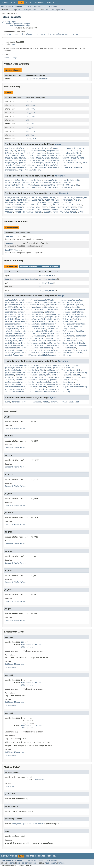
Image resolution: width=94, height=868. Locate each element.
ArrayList (10, 279)
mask (44, 155)
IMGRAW (52, 207)
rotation (20, 187)
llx (72, 185)
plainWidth (50, 163)
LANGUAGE (30, 209)
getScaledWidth (39, 321)
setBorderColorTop (56, 384)
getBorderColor (44, 368)
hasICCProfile (53, 326)
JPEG (80, 207)
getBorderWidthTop (79, 373)
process (54, 380)
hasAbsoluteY (38, 326)
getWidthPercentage (76, 324)
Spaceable (19, 34)
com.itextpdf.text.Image (20, 26)
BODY (28, 202)
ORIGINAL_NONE (77, 158)
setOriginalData (12, 348)
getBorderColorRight (35, 370)
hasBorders (82, 377)
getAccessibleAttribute (45, 300)
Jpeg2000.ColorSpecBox (37, 79)
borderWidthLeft (12, 185)
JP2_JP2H (31, 131)
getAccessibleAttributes (70, 300)
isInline (24, 329)
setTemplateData (49, 353)
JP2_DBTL (31, 109)
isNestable (27, 331)
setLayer (83, 345)
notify (46, 402)
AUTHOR (20, 202)
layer (31, 155)
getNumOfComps (46, 283)
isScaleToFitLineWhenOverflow (70, 331)
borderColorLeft (71, 180)
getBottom (9, 375)
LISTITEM (46, 209)
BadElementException (31, 644)
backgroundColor (12, 180)
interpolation (12, 155)
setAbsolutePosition (27, 338)
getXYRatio (10, 326)
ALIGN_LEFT (10, 200)
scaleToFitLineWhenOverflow (18, 167)
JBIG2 (73, 207)
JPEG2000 (9, 209)
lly (78, 185)
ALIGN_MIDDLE (23, 200)
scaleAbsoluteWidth (36, 336)
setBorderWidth (74, 384)
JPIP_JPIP (31, 139)
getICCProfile (12, 307)
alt (63, 148)
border (25, 180)
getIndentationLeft (70, 307)
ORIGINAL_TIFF (39, 160)
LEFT (38, 155)
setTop (66, 389)
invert (23, 155)
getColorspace (73, 302)
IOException (27, 647)
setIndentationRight (15, 345)
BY (15, 151)
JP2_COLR (31, 105)
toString (66, 392)
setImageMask (61, 343)
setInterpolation (55, 345)
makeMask (18, 333)
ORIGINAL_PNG (11, 160)
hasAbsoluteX (23, 326)
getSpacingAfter (69, 321)
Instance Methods (29, 267)
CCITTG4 (69, 205)
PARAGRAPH (65, 209)
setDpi (42, 343)
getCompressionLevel (34, 305)
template (68, 167)
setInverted (71, 345)
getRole (8, 321)
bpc (6, 151)
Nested (12, 10)
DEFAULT (78, 151)
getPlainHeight (45, 319)
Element (30, 34)
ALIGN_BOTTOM (27, 198)
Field (18, 10)
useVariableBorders (63, 187)
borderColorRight (13, 182)
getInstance (53, 309)
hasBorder (70, 377)
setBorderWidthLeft (37, 387)
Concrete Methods (49, 267)
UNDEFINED (36, 187)
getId (23, 307)
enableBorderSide (62, 365)
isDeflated (67, 326)
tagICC (62, 355)
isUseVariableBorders (26, 380)
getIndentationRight (15, 309)
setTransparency (66, 353)
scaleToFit (81, 336)
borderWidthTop (48, 185)
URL (16, 250)
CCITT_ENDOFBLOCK (13, 205)
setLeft (33, 389)
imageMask (40, 153)
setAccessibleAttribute (50, 338)
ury (50, 187)
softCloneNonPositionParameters (44, 392)
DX (28, 153)
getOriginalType (12, 319)
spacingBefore (55, 167)
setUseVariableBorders (16, 392)
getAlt (38, 302)
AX (80, 148)
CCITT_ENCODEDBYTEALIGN (59, 202)
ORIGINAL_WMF (54, 160)
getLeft (67, 375)
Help (55, 3)
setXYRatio (31, 355)
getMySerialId (62, 317)
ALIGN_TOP (50, 200)
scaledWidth (42, 165)
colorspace (23, 151)
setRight (43, 389)
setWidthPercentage (14, 355)
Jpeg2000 (9, 236)
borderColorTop (31, 182)
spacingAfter (40, 167)
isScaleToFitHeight (44, 331)
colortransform (38, 151)
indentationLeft (55, 153)
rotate (74, 380)
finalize (16, 402)
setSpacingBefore (31, 353)
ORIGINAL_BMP (75, 155)
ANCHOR (77, 200)
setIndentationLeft (78, 343)
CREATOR (30, 207)
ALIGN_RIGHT (37, 200)
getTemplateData (31, 324)
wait (65, 402)
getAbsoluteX (11, 300)
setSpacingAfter (12, 353)
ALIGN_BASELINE (12, 198)
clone (7, 402)
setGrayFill (22, 389)
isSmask (8, 333)
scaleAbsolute (48, 333)
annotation (72, 148)
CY (71, 151)
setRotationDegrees (14, 350)
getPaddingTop (29, 319)
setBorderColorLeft (14, 384)
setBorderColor (44, 382)
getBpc (62, 302)
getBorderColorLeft (14, 370)
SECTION (38, 212)
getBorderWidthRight (58, 373)
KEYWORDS (19, 209)
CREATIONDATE (18, 207)
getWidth (59, 377)
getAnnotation (50, 302)
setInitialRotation (36, 345)
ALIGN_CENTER (42, 198)
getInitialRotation (36, 309)
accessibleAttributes (38, 148)
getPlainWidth (61, 319)
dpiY (23, 153)
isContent (9, 380)
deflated (9, 153)
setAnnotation (34, 341)
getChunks (32, 375)
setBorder (30, 382)
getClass (26, 402)
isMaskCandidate (12, 331)
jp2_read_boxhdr (47, 290)
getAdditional (12, 302)
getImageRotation (50, 307)
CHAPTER (79, 205)
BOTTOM (61, 185)
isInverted (53, 329)
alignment (55, 148)
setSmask (83, 350)
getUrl (62, 324)
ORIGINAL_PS (25, 160)
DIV (37, 207)
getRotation (31, 377)
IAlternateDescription (67, 34)
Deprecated (40, 3)
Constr (25, 10)
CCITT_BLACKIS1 (39, 202)
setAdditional (70, 338)
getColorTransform (14, 305)
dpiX (17, 153)
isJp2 (42, 287)
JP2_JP (30, 120)
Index (49, 3)
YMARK (81, 212)
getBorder (30, 368)
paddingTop (24, 163)
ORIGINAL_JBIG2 (26, 158)
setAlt (22, 341)
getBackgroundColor (14, 368)
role (85, 163)
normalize (43, 380)
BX (11, 151)
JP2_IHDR (31, 116)
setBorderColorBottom (64, 382)
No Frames (39, 7)
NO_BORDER (9, 187)
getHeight (57, 375)
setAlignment (11, 341)
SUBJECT (48, 212)
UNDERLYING (31, 170)
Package (13, 3)
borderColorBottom (53, 180)
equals (75, 365)
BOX (67, 185)
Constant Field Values (16, 429)
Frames (30, 7)
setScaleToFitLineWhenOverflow (62, 350)
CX (67, 151)
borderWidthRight (31, 185)
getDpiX (70, 305)
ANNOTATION (10, 202)
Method (33, 10)
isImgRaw (78, 326)
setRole (59, 348)
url (39, 170)
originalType (11, 163)
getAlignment (26, 302)
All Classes (52, 7)
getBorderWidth (74, 370)
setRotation (70, 348)
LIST (38, 209)
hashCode (37, 402)
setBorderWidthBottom (15, 387)
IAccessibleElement (45, 34)
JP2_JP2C (31, 128)
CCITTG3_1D (46, 205)
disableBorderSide (42, 365)
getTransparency (49, 324)
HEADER (44, 207)
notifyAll (56, 402)
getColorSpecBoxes (48, 279)
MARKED (55, 209)
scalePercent (53, 336)
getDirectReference (55, 305)
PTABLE (18, 212)
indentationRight (73, 153)
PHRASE (75, 209)
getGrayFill (44, 375)
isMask (72, 329)
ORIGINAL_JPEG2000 (60, 158)
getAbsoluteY (25, 300)
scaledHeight (28, 165)
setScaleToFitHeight (35, 350)
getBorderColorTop (56, 370)
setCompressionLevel (72, 341)
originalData (69, 160)
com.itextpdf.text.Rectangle (18, 24)
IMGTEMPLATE (63, 207)
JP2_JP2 (30, 124)
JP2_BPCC (31, 101)
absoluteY (21, 148)
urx (44, 187)
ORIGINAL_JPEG (42, 158)
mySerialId (61, 155)
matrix (27, 333)
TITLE (56, 212)
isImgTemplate (12, 329)
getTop (42, 377)
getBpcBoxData (46, 275)
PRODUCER (9, 212)
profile (61, 163)
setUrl (79, 353)
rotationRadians (12, 165)
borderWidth (46, 182)
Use (27, 3)
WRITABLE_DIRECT (68, 212)
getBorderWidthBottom (15, 373)
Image (13, 44)
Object (52, 398)
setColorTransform (52, 341)
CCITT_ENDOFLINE (31, 205)
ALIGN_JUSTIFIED (58, 198)
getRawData (75, 319)
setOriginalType (30, 348)
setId (50, 343)
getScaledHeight (22, 321)
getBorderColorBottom (64, 368)
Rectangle (60, 176)
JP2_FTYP (31, 113)
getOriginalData (78, 317)
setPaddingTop (47, 348)
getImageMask (34, 307)
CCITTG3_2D (58, 205)
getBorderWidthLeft (37, 373)
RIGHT (79, 163)
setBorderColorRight (35, 384)
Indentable (8, 34)
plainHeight (37, 163)
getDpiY (80, 305)
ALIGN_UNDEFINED (64, 200)
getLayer (49, 317)
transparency (11, 170)
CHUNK (7, 207)
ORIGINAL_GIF (11, 158)
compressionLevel (55, 151)
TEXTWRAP (78, 167)
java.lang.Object (9, 22)
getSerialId (54, 321)
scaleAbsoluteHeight (15, 336)
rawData (70, 163)
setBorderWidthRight (58, 387)
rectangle (64, 380)
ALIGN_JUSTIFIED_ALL (77, 198)
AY (84, 148)
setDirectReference (28, 343)
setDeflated (10, 343)
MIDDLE (51, 155)
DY (33, 153)
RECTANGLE (28, 212)
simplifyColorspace (47, 355)
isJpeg (64, 329)
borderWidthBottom (62, 182)
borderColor (36, 180)
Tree (32, 3)
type (21, 170)
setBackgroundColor (14, 382)
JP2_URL (30, 135)
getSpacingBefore (13, 324)
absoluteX (9, 148)
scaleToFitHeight (58, 165)
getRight (9, 377)
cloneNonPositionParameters (18, 365)
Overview (5, 3)
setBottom (9, 389)
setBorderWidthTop (79, 387)
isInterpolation (38, 329)
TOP (28, 187)
